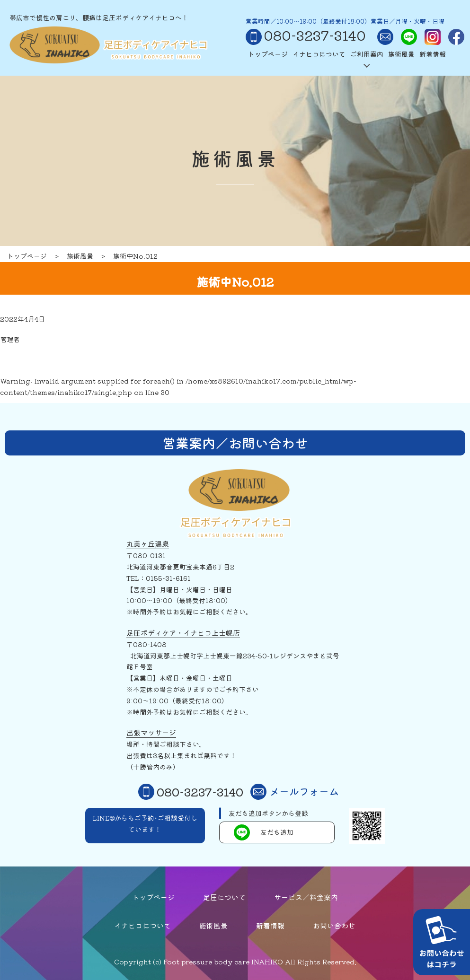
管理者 (10, 339)
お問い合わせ (334, 925)
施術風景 (401, 54)
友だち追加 (264, 832)
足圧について (224, 897)
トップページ (268, 54)
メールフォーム (295, 792)
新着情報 (433, 54)
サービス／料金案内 (306, 897)
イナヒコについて (319, 54)
